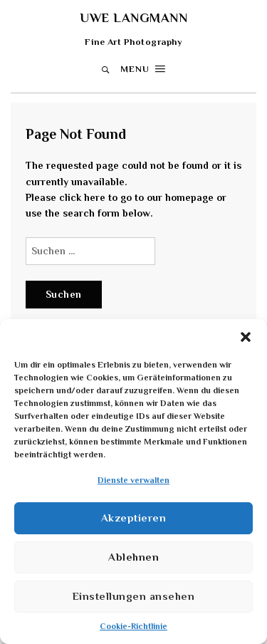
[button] (246, 337)
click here (82, 197)
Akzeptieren (134, 518)
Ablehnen (133, 557)
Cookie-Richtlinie (133, 626)
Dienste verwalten (133, 480)
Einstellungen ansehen (134, 596)
